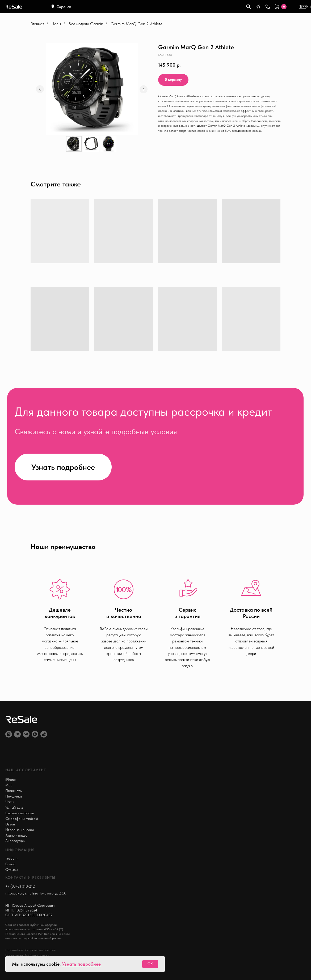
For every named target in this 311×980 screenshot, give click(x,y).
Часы (56, 24)
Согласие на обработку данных (27, 955)
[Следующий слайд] (144, 89)
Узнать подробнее (81, 964)
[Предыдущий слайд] (40, 89)
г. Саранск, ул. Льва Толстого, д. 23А (35, 893)
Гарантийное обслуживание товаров (30, 950)
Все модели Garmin (86, 24)
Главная (37, 24)
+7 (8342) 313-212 (20, 886)
